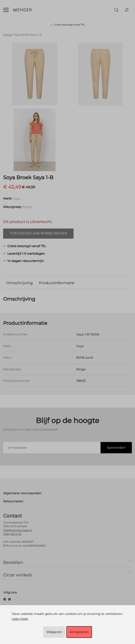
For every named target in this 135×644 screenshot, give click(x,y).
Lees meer (20, 619)
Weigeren (54, 632)
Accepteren (79, 632)
